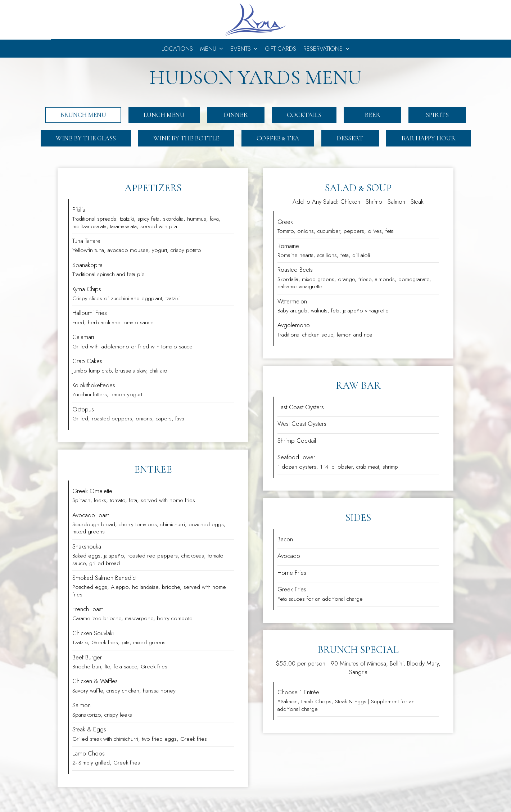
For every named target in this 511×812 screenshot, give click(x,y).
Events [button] (244, 49)
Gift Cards (281, 49)
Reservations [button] (326, 49)
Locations (177, 49)
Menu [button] (212, 49)
